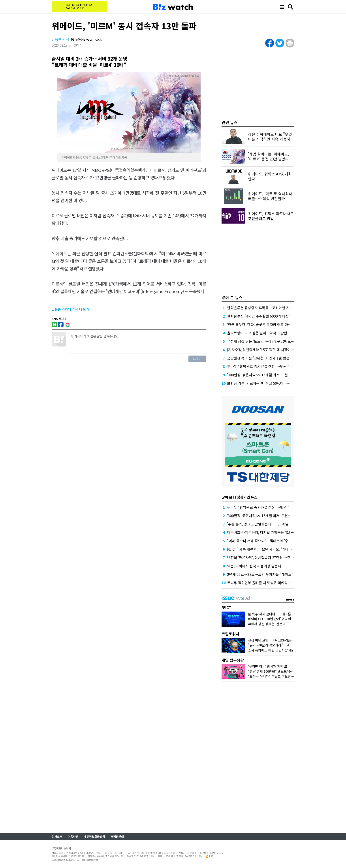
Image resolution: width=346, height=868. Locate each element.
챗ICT (227, 607)
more (290, 599)
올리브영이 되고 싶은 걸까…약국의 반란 (257, 333)
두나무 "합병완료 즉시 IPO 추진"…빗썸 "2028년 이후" (268, 366)
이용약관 (73, 837)
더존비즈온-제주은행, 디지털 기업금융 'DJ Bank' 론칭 (267, 532)
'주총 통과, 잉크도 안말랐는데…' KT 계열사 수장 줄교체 (269, 524)
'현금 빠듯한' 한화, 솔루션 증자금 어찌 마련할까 (262, 324)
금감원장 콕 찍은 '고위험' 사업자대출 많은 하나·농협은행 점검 (273, 358)
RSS (209, 856)
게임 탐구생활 (233, 660)
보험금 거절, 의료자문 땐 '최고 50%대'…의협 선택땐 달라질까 (273, 383)
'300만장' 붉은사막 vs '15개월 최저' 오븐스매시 (262, 375)
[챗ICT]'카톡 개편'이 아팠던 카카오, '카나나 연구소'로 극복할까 (274, 549)
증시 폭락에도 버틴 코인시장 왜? (271, 650)
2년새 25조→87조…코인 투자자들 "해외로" (260, 574)
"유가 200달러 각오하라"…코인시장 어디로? (279, 645)
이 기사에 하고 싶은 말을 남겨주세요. (137, 343)
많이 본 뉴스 (232, 297)
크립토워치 (230, 634)
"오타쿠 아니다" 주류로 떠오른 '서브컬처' (277, 676)
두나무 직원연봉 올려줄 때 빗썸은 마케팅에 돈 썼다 (265, 583)
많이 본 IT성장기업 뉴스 (240, 497)
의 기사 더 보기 (70, 309)
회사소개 (57, 837)
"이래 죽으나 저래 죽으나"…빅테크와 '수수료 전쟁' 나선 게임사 (274, 541)
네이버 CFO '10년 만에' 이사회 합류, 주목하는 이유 (284, 619)
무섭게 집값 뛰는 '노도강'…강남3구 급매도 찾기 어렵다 (268, 341)
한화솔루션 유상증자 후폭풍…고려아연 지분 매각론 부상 (269, 308)
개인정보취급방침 (94, 837)
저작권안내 (117, 837)
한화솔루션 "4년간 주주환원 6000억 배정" (259, 316)
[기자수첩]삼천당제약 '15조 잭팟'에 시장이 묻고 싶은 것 (268, 350)
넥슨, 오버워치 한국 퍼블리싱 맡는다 (254, 566)
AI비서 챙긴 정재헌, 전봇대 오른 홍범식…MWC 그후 (284, 624)
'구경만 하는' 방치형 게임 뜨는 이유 (273, 666)
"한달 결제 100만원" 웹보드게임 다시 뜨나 (278, 671)
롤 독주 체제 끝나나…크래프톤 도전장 (275, 614)
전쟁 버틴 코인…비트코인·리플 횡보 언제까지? (280, 640)
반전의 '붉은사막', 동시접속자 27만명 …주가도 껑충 (266, 557)
